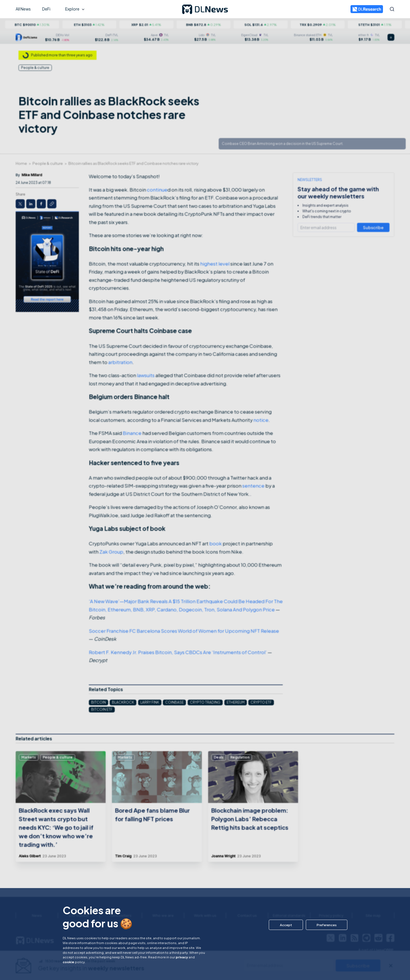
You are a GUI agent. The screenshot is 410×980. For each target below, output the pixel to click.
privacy (182, 957)
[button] (285, 925)
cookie (68, 962)
